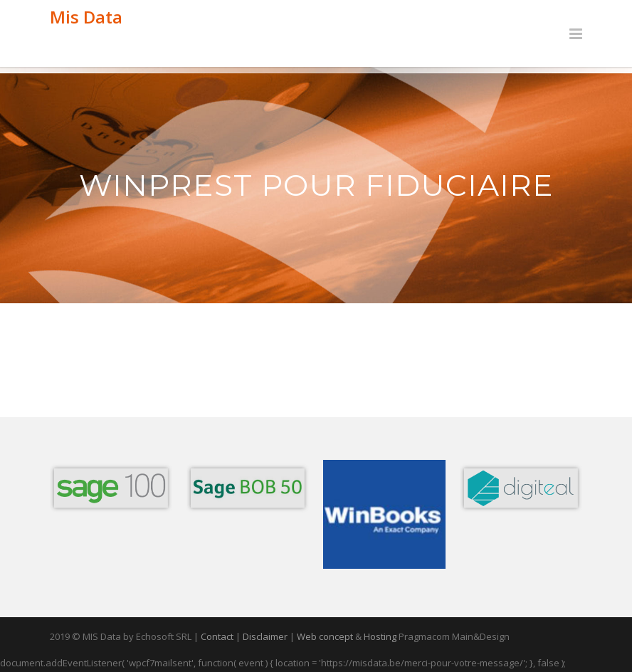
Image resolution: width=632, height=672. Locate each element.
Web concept (325, 636)
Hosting (380, 636)
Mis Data (86, 17)
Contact (217, 636)
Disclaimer (265, 636)
